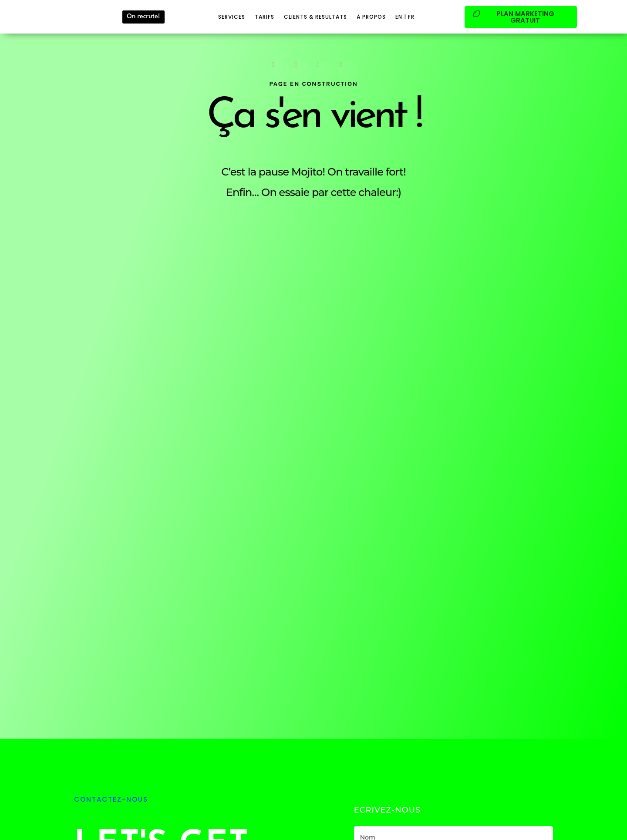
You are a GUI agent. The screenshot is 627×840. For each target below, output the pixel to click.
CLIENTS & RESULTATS (315, 17)
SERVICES (232, 17)
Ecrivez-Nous (388, 810)
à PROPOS (371, 17)
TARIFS (265, 17)
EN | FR (405, 17)
